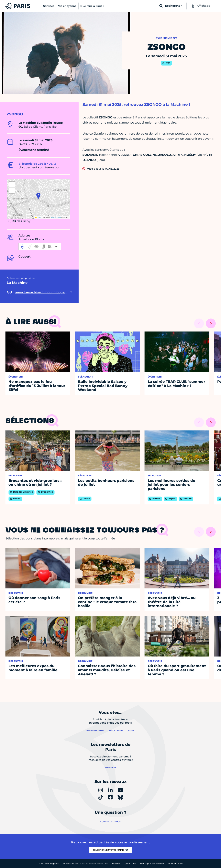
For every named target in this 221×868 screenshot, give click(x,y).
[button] (38, 196)
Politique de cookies (152, 864)
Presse (116, 864)
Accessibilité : (85, 864)
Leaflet (38, 217)
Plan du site (176, 864)
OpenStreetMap (56, 217)
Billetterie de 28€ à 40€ (36, 164)
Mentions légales (49, 864)
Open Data (130, 864)
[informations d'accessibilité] (40, 247)
